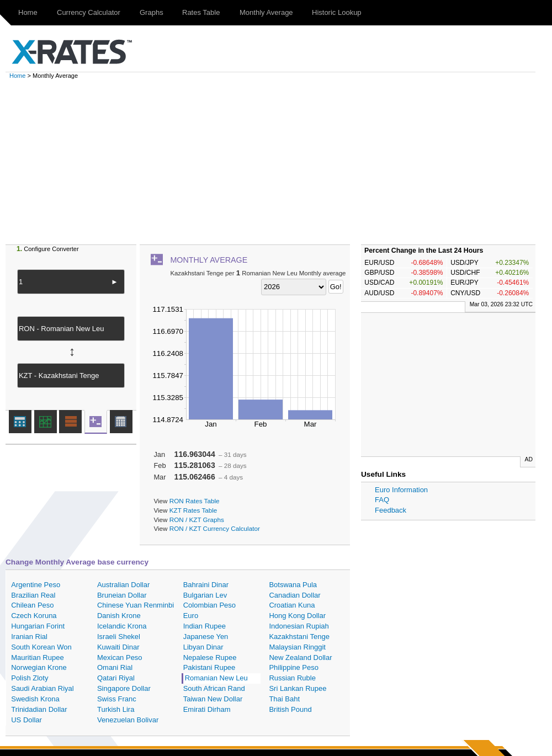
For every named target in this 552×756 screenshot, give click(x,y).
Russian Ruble (292, 678)
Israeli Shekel (119, 637)
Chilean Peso (32, 605)
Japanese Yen (206, 637)
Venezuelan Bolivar (128, 720)
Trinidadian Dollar (39, 709)
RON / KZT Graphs (197, 520)
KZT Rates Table (193, 510)
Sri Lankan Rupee (298, 688)
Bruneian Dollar (122, 595)
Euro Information (401, 490)
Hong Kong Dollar (297, 616)
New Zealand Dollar (300, 657)
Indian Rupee (205, 626)
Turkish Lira (116, 709)
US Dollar (26, 720)
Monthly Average (266, 12)
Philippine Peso (294, 667)
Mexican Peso (120, 657)
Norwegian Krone (39, 667)
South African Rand (214, 688)
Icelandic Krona (122, 626)
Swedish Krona (35, 699)
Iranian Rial (29, 637)
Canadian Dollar (294, 595)
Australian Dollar (123, 585)
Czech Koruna (34, 616)
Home (28, 12)
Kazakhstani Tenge (299, 637)
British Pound (290, 709)
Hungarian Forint (38, 626)
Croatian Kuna (292, 605)
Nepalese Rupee (210, 657)
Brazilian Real (33, 595)
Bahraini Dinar (206, 585)
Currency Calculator (89, 12)
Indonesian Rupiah (299, 626)
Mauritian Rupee (37, 657)
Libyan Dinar (203, 647)
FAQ (382, 500)
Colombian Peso (209, 605)
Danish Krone (119, 616)
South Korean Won (41, 647)
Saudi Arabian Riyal (42, 688)
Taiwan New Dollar (213, 699)
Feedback (391, 510)
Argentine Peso (36, 585)
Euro (191, 616)
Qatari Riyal (116, 678)
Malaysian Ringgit (297, 647)
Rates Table (201, 12)
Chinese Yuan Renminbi (136, 605)
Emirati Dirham (207, 709)
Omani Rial (115, 667)
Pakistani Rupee (209, 667)
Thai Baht (284, 699)
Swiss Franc (117, 699)
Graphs (152, 12)
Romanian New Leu (216, 678)
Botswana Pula (293, 585)
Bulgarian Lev (205, 595)
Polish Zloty (30, 678)
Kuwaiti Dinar (118, 647)
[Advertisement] (282, 162)
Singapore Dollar (124, 688)
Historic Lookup (337, 12)
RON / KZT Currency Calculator (215, 528)
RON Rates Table (195, 501)
